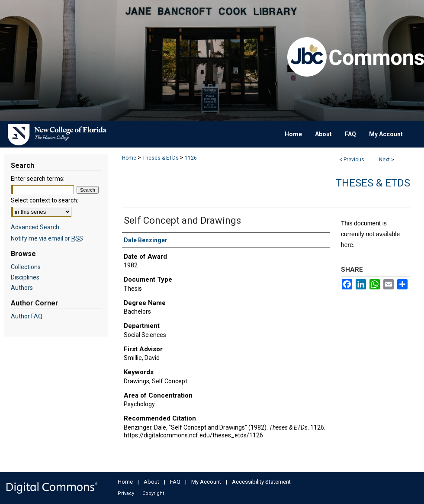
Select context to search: (45, 200)
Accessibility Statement (261, 482)
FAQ (175, 482)
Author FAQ (27, 316)
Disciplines (25, 277)
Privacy (126, 493)
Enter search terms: (38, 179)
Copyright (153, 493)
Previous (354, 160)
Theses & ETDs (161, 158)
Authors (22, 288)
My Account (206, 482)
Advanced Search (35, 227)
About (151, 482)
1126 (191, 158)
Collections (26, 267)
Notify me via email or (47, 238)
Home (129, 158)
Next (384, 160)
